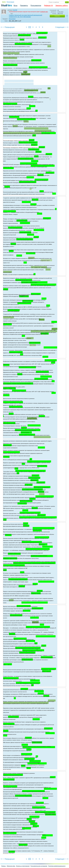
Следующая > (60, 27)
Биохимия (12, 19)
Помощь (4, 866)
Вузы (16, 6)
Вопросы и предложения (23, 866)
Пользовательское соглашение (39, 866)
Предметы (24, 6)
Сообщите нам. (44, 12)
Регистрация (10, 2)
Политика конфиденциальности (57, 866)
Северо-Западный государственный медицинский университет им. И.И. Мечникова (26, 16)
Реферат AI (48, 6)
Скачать (57, 16)
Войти (4, 2)
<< (2, 27)
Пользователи (36, 6)
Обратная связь (11, 866)
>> (67, 27)
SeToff (15, 10)
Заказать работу (62, 6)
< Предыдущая (9, 27)
